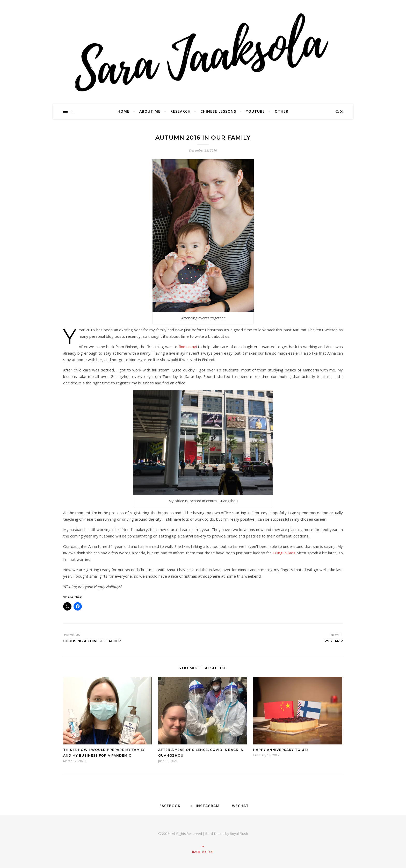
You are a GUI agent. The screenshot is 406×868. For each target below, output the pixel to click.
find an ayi (188, 347)
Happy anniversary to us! (280, 750)
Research (180, 111)
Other (282, 111)
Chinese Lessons (218, 111)
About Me (150, 111)
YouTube (255, 111)
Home (124, 111)
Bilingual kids (284, 553)
